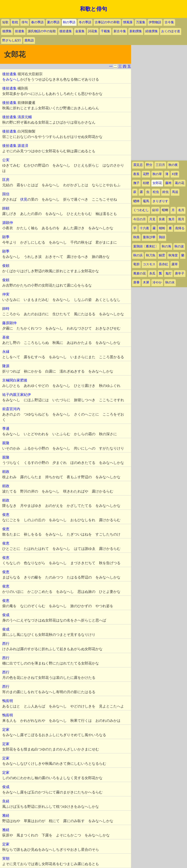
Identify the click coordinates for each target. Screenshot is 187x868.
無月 (172, 219)
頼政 (6, 472)
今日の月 (140, 219)
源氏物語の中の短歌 (42, 31)
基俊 (6, 337)
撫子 (136, 183)
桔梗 (146, 183)
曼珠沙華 (149, 237)
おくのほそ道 (171, 31)
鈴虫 (166, 192)
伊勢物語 (155, 22)
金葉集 (80, 31)
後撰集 (7, 31)
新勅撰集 (136, 31)
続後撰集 (152, 31)
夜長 (136, 174)
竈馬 (146, 201)
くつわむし (141, 210)
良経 (6, 801)
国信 (6, 194)
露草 (175, 264)
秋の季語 (69, 22)
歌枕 (15, 22)
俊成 (6, 615)
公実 (6, 160)
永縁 (6, 352)
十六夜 (144, 228)
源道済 (23, 146)
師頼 (6, 208)
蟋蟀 (136, 201)
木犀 (146, 282)
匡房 (6, 180)
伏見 (24, 199)
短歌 (5, 22)
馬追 (175, 192)
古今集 (169, 22)
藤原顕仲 (9, 323)
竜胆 (136, 264)
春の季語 (37, 22)
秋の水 (170, 282)
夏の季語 (53, 22)
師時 (6, 309)
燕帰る (180, 228)
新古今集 (120, 31)
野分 (149, 165)
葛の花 (180, 183)
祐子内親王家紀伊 (17, 395)
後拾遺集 (66, 31)
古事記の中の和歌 (107, 22)
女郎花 (157, 183)
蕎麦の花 (140, 273)
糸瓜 (152, 273)
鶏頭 (162, 237)
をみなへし (11, 79)
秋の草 (157, 174)
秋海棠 (173, 255)
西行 (6, 644)
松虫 (156, 192)
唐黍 (136, 282)
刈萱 (175, 174)
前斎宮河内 (11, 409)
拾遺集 (20, 31)
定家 (6, 730)
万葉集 (141, 22)
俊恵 (6, 515)
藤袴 (168, 183)
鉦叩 (155, 210)
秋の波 (179, 246)
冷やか (157, 282)
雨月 (181, 219)
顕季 (6, 237)
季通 (6, 429)
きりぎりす (160, 201)
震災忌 (138, 165)
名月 (181, 210)
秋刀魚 (151, 255)
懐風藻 (128, 22)
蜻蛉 (162, 228)
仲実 (6, 294)
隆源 (6, 366)
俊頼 (6, 266)
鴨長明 (8, 701)
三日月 (160, 165)
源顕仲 (8, 223)
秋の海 (166, 246)
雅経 (6, 815)
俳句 (25, 22)
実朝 (6, 858)
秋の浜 (138, 255)
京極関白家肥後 (15, 380)
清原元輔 (25, 117)
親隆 (6, 443)
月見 (152, 219)
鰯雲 (162, 255)
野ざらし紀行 (12, 40)
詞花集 (93, 31)
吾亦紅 (163, 264)
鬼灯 (168, 273)
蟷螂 (165, 210)
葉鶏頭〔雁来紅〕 (146, 246)
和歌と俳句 (93, 9)
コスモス (149, 264)
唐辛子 (180, 273)
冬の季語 (85, 22)
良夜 (162, 219)
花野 (146, 174)
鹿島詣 (29, 40)
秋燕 (136, 237)
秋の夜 (173, 165)
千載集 (105, 31)
